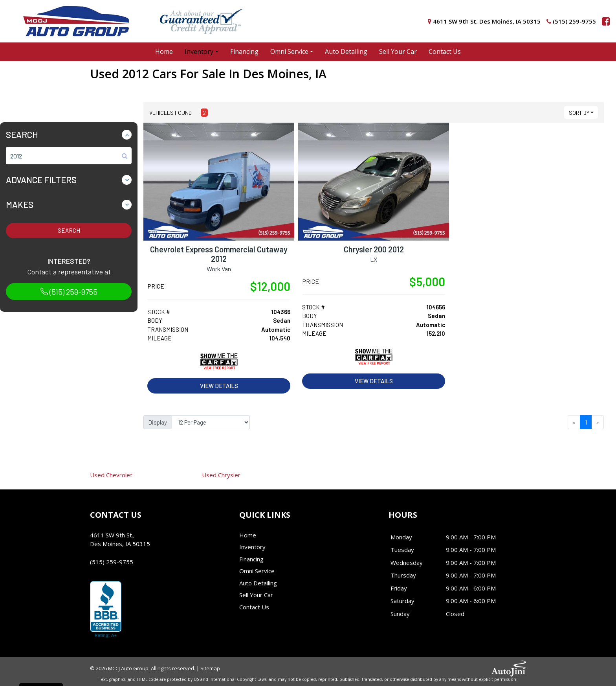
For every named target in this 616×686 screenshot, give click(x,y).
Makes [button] (20, 204)
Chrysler (221, 475)
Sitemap (210, 668)
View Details (219, 386)
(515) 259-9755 (69, 292)
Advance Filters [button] (41, 180)
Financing (251, 559)
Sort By (579, 113)
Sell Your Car (256, 595)
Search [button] (22, 134)
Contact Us (254, 607)
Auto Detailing (258, 583)
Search (69, 230)
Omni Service (257, 571)
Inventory (252, 547)
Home (248, 535)
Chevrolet (111, 475)
